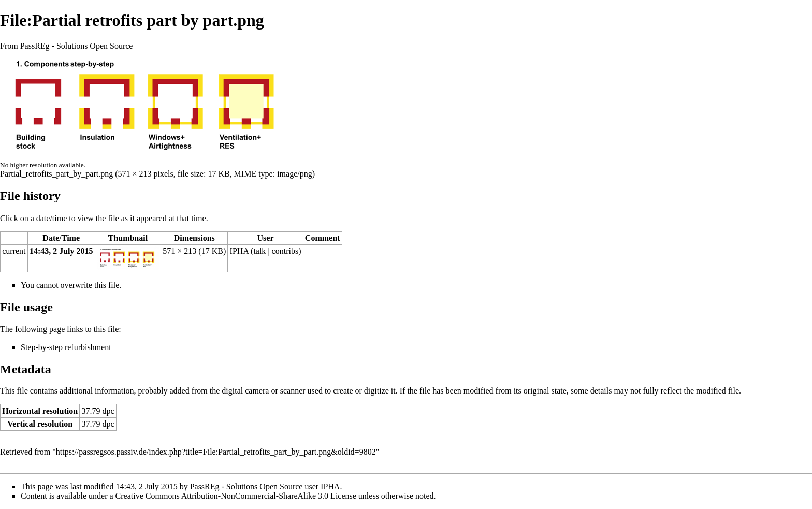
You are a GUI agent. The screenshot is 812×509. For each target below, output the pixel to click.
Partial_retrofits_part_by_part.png (56, 174)
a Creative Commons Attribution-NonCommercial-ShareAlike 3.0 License (233, 496)
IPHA (239, 251)
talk (259, 251)
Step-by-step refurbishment (66, 347)
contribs (285, 251)
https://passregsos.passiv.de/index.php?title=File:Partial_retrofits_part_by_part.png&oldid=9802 (216, 452)
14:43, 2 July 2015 (61, 251)
